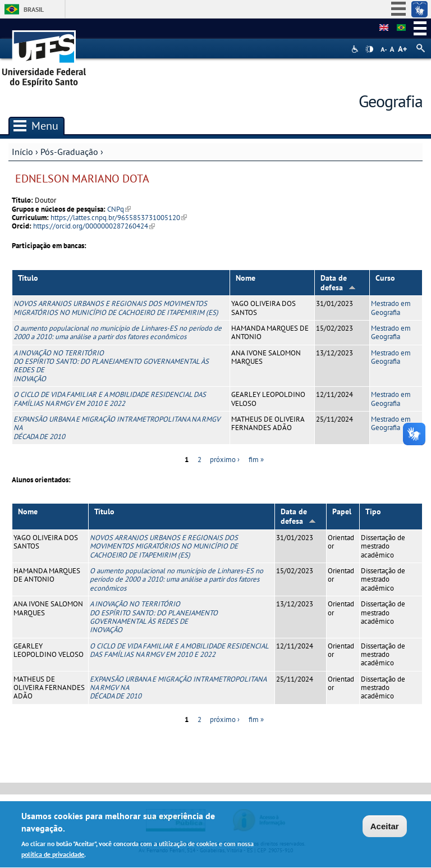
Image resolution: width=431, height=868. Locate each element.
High (369, 49)
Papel (342, 511)
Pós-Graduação (69, 152)
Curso (385, 278)
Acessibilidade (356, 49)
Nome (246, 278)
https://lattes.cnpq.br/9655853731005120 (119, 218)
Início (22, 152)
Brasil (34, 9)
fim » (256, 460)
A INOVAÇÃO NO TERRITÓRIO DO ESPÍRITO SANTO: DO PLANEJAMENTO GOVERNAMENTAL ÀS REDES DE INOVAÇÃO (111, 366)
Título (28, 278)
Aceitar (385, 828)
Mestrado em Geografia (391, 308)
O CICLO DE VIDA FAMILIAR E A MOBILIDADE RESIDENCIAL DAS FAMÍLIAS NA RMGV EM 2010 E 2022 (110, 399)
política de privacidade (53, 856)
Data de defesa (338, 283)
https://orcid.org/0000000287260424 (94, 226)
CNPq (119, 209)
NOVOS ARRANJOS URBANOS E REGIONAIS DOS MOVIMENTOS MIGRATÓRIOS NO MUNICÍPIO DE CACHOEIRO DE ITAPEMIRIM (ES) (116, 308)
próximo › (225, 460)
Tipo (373, 511)
